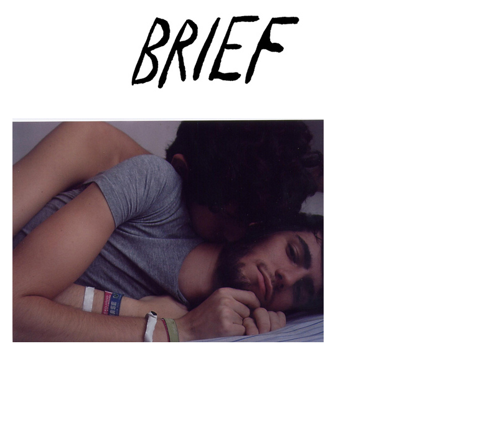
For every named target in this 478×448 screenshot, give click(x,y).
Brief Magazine (239, 59)
